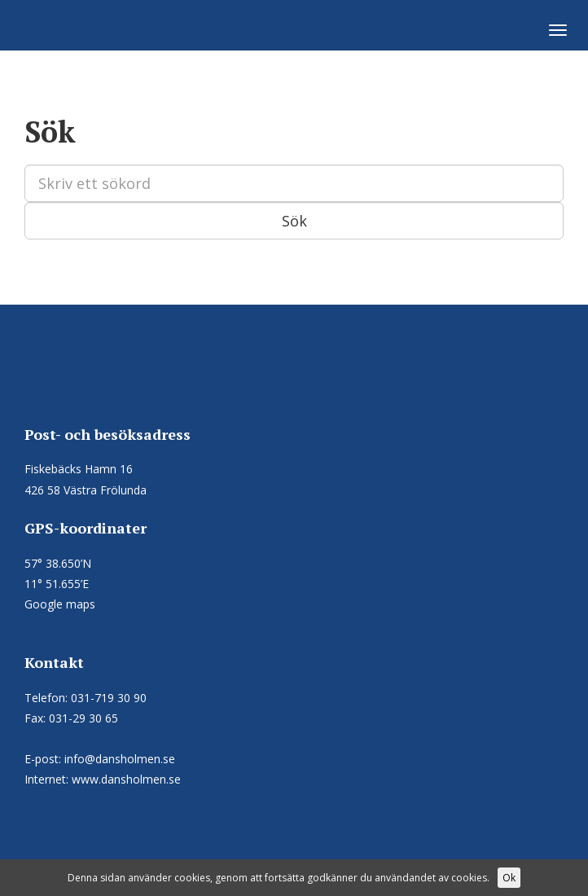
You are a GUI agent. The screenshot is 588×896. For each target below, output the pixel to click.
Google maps (60, 604)
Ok (509, 878)
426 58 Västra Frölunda (86, 490)
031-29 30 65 (83, 718)
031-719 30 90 (109, 698)
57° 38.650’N (58, 563)
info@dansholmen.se (120, 759)
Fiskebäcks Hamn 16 (79, 469)
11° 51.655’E (57, 584)
